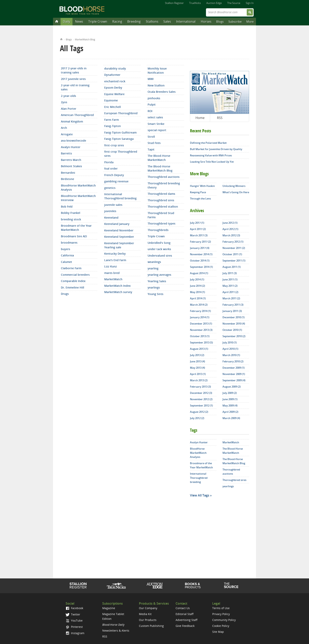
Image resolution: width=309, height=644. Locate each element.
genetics (110, 188)
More (250, 21)
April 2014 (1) (198, 298)
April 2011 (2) (230, 292)
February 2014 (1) (200, 311)
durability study (115, 68)
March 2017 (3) (199, 235)
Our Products (148, 620)
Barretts (66, 153)
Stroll (151, 137)
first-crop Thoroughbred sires (121, 154)
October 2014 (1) (200, 261)
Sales (167, 21)
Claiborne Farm (71, 268)
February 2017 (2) (200, 242)
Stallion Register (174, 3)
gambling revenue (116, 181)
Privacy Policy (221, 614)
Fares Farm (112, 120)
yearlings (154, 287)
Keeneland (111, 218)
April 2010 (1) (230, 349)
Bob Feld (67, 206)
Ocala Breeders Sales (162, 92)
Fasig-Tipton (113, 126)
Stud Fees (154, 143)
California (67, 255)
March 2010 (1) (231, 355)
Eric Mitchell (113, 107)
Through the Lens (200, 199)
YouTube (74, 620)
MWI (151, 79)
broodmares (69, 243)
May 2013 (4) (197, 368)
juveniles (110, 211)
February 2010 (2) (233, 361)
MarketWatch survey (118, 292)
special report (157, 130)
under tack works (159, 249)
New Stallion (156, 85)
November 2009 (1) (234, 374)
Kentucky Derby (115, 254)
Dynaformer (112, 75)
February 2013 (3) (200, 387)
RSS (220, 118)
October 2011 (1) (232, 254)
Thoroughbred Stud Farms (161, 215)
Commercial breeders (75, 275)
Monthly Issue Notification (157, 71)
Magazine (109, 608)
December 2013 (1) (201, 324)
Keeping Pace (198, 192)
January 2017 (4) (200, 248)
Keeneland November (119, 230)
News (79, 21)
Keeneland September (119, 237)
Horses (206, 21)
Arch (64, 128)
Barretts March (71, 160)
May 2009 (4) (230, 406)
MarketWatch (113, 279)
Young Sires (155, 294)
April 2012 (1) (230, 229)
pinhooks (154, 98)
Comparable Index (73, 281)
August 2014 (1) (199, 273)
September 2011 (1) (234, 261)
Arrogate (67, 134)
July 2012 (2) (197, 418)
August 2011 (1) (232, 267)
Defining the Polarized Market (208, 143)
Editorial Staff (185, 614)
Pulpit (152, 104)
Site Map (218, 632)
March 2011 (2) (231, 298)
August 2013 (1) (199, 349)
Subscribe (235, 21)
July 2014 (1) (197, 279)
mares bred (112, 273)
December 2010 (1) (234, 317)
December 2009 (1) (234, 368)
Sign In (250, 3)
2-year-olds (68, 96)
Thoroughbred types (161, 223)
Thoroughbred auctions (164, 177)
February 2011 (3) (233, 305)
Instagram (75, 633)
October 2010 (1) (232, 330)
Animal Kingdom (72, 121)
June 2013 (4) (197, 361)
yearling (153, 268)
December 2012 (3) (201, 393)
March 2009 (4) (231, 418)
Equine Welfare (114, 94)
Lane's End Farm (115, 260)
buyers (66, 249)
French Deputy (114, 175)
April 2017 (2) (198, 229)
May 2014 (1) (197, 292)
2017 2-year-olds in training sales (74, 70)
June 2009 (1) (230, 399)
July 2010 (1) (230, 342)
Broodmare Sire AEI (74, 236)
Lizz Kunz (111, 266)
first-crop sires (114, 145)
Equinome (111, 100)
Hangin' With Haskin (202, 186)
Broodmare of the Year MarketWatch (76, 228)
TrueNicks (195, 3)
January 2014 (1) (200, 317)
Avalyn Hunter (71, 147)
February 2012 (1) (233, 242)
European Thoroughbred (121, 113)
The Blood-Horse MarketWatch (159, 158)
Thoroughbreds (158, 230)
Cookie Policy (221, 626)
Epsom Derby (113, 88)
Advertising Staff (187, 620)
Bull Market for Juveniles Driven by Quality (216, 149)
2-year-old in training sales (75, 87)
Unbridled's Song (159, 243)
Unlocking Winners (234, 186)
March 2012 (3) (231, 235)
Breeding (134, 21)
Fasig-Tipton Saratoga (119, 139)
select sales (155, 117)
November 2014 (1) (201, 254)
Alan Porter (69, 109)
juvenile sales (113, 205)
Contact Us (183, 608)
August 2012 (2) (199, 412)
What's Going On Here (236, 192)
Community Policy (224, 620)
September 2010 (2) (234, 336)
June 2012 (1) (230, 223)
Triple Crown (98, 21)
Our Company (148, 608)
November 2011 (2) (234, 248)
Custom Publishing (151, 626)
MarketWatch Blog (85, 39)
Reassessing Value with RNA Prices (211, 155)
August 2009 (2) (232, 387)
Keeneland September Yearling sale (119, 245)
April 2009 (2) (230, 412)
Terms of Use (221, 608)
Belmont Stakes (71, 166)
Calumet (67, 262)
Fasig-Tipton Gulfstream (120, 132)
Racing (117, 21)
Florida (109, 162)
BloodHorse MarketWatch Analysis (78, 187)
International (186, 21)
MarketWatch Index (117, 286)
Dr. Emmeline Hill (73, 287)
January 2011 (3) (232, 311)
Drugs (65, 294)
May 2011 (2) (230, 286)
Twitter (73, 614)
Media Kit (145, 614)
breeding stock (71, 219)
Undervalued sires (160, 256)
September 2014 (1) (201, 267)
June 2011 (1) (230, 279)
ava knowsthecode (74, 141)
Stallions (152, 21)
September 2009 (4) (234, 380)
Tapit (151, 149)
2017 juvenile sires (73, 79)
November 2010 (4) (234, 324)
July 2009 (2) (230, 393)
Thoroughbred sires (161, 200)
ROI (150, 111)
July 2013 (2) (197, 355)
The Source (234, 3)
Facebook (74, 608)
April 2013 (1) (198, 374)
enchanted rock (115, 81)
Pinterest (74, 627)
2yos (64, 102)
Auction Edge (214, 3)
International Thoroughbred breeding (120, 196)
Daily (67, 21)
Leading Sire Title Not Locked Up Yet (212, 162)
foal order (111, 168)
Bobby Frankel (71, 213)
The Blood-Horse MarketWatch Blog (160, 168)
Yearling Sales (157, 281)
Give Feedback (185, 626)
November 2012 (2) (201, 399)
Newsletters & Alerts (116, 631)
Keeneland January (117, 224)
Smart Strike (156, 124)
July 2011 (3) (230, 273)
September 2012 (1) (201, 406)
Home (61, 39)
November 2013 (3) (201, 330)
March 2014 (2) (199, 305)
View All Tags (200, 495)
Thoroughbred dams (161, 194)
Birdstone (67, 179)
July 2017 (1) (197, 223)
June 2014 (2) (197, 286)
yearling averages (159, 275)
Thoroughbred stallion (163, 206)
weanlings (154, 262)
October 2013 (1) (200, 336)
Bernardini (68, 173)
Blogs (220, 21)
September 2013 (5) (201, 342)
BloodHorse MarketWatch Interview (78, 198)
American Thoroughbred (77, 115)
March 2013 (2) (199, 380)
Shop (193, 586)
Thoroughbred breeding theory (164, 185)
